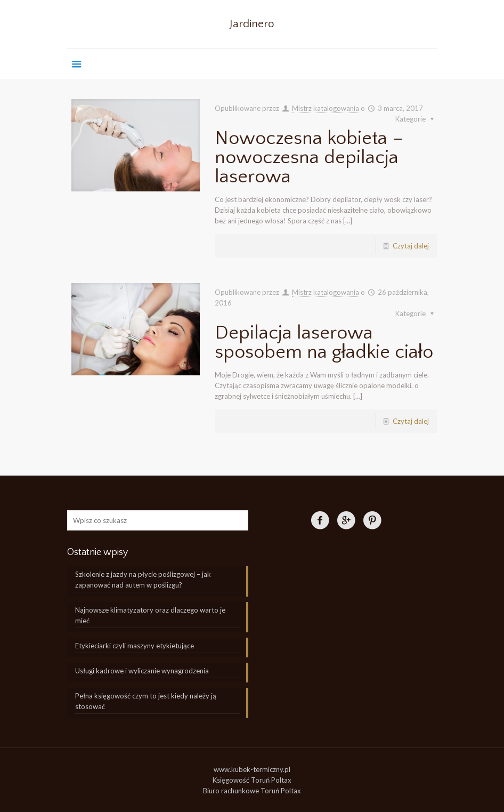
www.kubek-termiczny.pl (252, 769)
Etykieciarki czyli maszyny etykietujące (135, 646)
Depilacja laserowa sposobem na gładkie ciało (324, 342)
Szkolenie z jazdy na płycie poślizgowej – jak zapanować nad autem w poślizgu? (143, 580)
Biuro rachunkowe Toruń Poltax (252, 791)
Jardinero (252, 24)
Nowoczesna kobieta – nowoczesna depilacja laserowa (309, 157)
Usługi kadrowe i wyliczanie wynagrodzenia (142, 671)
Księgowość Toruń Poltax (252, 780)
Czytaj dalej (411, 246)
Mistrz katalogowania (326, 108)
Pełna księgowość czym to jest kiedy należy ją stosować (146, 701)
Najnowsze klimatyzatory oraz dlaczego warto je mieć (150, 615)
